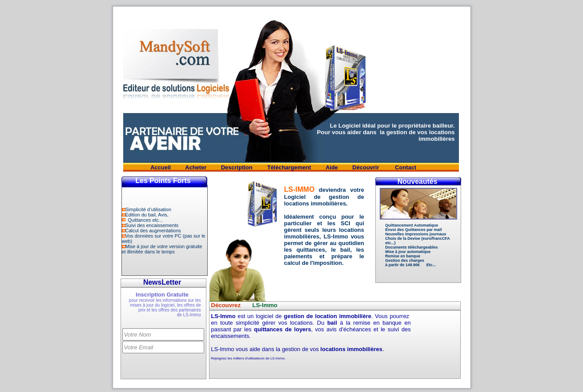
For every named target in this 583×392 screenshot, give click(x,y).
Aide (332, 167)
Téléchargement (289, 167)
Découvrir (367, 167)
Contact (406, 167)
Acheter (196, 167)
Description (237, 167)
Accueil (161, 167)
